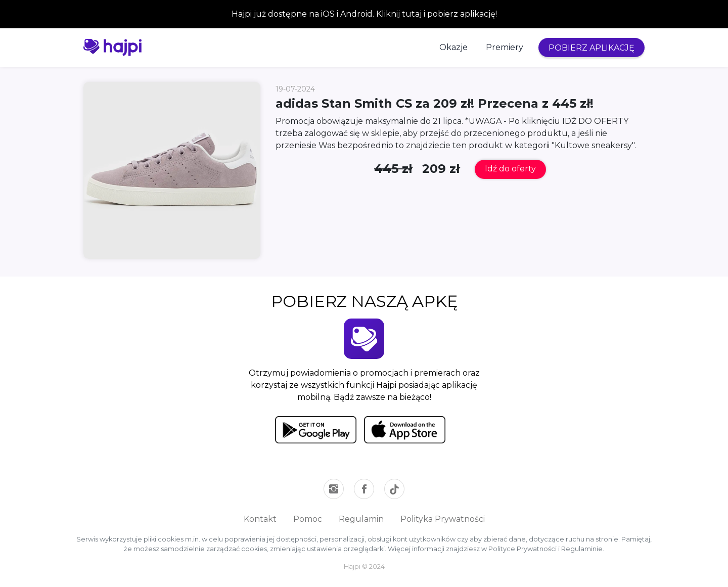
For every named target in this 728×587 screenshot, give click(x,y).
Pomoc (308, 519)
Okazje (453, 47)
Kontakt (260, 519)
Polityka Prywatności (443, 519)
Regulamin (361, 519)
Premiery (505, 47)
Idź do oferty (510, 169)
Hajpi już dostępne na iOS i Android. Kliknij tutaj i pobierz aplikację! (364, 14)
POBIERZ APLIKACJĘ (591, 48)
